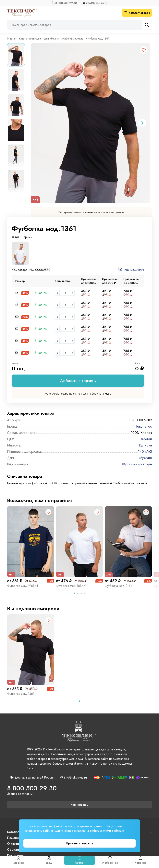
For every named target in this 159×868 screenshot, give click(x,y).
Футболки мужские (72, 39)
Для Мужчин (51, 39)
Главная (18, 860)
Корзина (141, 860)
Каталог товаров (137, 13)
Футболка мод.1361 (21, 694)
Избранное (110, 860)
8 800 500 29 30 (66, 3)
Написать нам (79, 805)
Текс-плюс (144, 426)
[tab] (75, 593)
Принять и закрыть (79, 843)
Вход (49, 860)
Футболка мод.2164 (118, 586)
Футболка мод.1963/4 (23, 586)
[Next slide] (142, 123)
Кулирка (145, 445)
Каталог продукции (30, 39)
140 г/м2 (145, 452)
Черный (146, 439)
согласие (78, 831)
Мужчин (146, 458)
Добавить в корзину (78, 381)
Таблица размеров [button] (131, 270)
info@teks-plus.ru (97, 3)
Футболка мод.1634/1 (71, 586)
